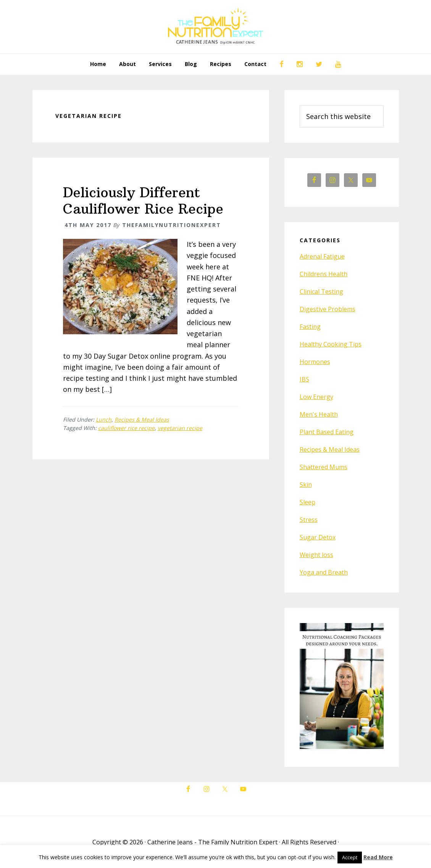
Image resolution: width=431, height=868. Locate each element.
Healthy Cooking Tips (331, 344)
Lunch (104, 420)
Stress (309, 520)
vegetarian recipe (180, 428)
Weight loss (316, 555)
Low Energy (316, 397)
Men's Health (319, 414)
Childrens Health (324, 274)
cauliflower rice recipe (126, 428)
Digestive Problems (328, 309)
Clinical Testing (321, 291)
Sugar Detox (318, 537)
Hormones (315, 362)
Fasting (310, 327)
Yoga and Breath (324, 572)
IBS (304, 379)
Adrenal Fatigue (322, 256)
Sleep (308, 502)
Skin (306, 485)
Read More (378, 857)
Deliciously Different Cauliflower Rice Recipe (143, 201)
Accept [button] (350, 857)
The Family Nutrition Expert (216, 27)
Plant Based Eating (327, 432)
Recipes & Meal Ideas (142, 420)
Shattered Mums (324, 467)
